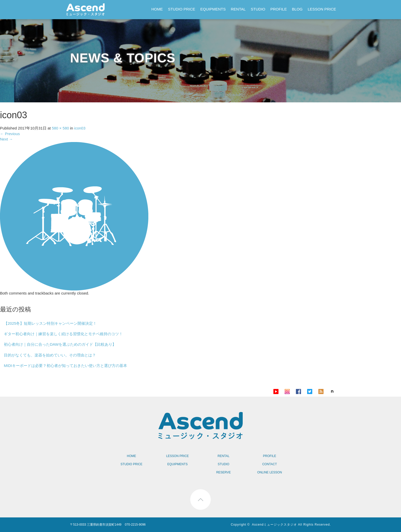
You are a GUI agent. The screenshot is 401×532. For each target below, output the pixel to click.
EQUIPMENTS (213, 9)
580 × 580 (60, 128)
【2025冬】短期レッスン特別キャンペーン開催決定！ (50, 323)
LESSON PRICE (322, 9)
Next (6, 139)
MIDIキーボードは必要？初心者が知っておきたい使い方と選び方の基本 (65, 366)
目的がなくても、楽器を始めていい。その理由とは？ (50, 355)
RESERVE (223, 472)
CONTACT (269, 464)
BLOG (297, 9)
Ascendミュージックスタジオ (274, 525)
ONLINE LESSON (270, 472)
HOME (157, 9)
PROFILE (279, 9)
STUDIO (258, 9)
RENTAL (238, 9)
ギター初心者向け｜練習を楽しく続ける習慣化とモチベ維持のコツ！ (63, 334)
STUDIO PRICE (182, 9)
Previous (10, 134)
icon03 (80, 128)
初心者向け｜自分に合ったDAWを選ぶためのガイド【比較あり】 (60, 344)
